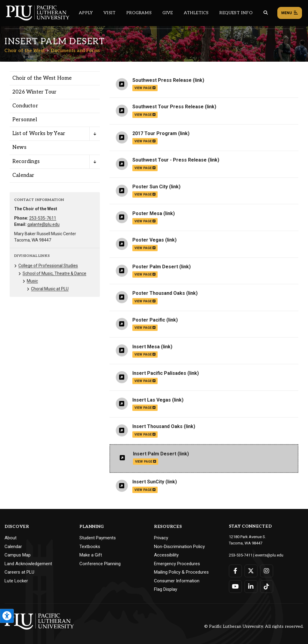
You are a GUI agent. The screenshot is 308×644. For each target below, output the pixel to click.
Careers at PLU (19, 572)
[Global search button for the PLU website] (266, 13)
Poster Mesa (147, 213)
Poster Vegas (148, 240)
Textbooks (90, 547)
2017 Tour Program (155, 133)
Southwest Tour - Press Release (169, 160)
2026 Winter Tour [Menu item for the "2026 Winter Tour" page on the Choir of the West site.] (34, 92)
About (11, 538)
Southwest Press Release (162, 80)
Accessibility (166, 555)
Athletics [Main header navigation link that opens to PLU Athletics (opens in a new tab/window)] (196, 13)
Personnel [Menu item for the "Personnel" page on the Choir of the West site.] (25, 120)
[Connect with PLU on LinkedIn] (251, 587)
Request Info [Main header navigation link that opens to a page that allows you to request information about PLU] (236, 13)
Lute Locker (16, 581)
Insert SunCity (148, 482)
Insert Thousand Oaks (157, 426)
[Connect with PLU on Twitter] (251, 571)
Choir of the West (25, 51)
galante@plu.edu (43, 224)
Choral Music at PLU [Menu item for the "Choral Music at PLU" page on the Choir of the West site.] (50, 289)
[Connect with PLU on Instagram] (267, 571)
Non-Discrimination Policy (179, 547)
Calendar (13, 547)
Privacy (161, 538)
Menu (290, 13)
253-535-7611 (43, 218)
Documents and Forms (75, 51)
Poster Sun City (150, 187)
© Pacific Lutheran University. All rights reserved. (254, 626)
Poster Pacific (149, 320)
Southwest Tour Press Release (168, 107)
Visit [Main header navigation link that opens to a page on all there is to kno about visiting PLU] (109, 13)
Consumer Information (177, 581)
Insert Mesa (146, 347)
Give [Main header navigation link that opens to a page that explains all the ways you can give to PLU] (168, 13)
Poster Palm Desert (155, 267)
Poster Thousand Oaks (159, 293)
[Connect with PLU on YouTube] (235, 587)
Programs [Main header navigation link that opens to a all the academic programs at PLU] (139, 13)
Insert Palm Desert (155, 454)
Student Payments (98, 538)
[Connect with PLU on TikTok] (267, 587)
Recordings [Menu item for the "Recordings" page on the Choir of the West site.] (26, 162)
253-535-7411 (241, 555)
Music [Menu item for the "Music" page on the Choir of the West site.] (32, 281)
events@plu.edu (269, 555)
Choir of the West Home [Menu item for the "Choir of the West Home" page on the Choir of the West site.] (42, 78)
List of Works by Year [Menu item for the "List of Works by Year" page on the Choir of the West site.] (39, 134)
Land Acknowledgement (28, 564)
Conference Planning (100, 564)
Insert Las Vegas (152, 400)
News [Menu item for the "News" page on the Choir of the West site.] (19, 147)
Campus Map (18, 555)
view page (145, 88)
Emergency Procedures (177, 564)
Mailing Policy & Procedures (181, 572)
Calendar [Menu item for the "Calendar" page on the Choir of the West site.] (23, 175)
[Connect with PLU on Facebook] (235, 571)
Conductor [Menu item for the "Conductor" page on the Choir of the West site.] (25, 106)
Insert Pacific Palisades (159, 373)
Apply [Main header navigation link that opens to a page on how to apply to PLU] (86, 13)
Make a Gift (91, 555)
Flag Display (166, 589)
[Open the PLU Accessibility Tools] (7, 616)
